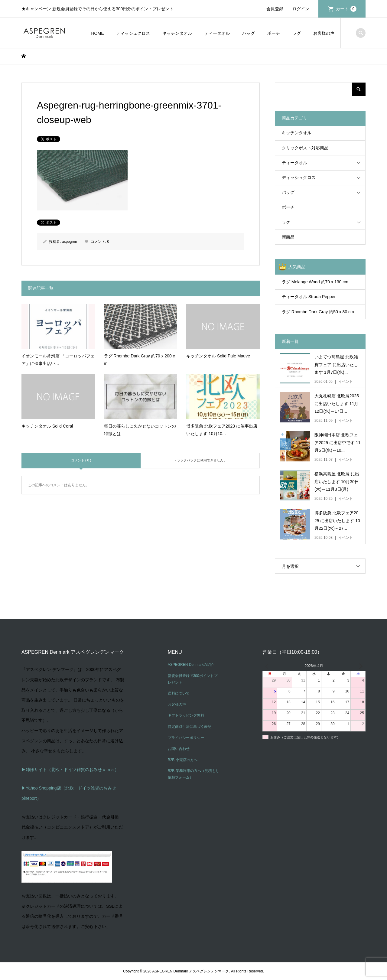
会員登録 (275, 9)
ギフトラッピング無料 (186, 715)
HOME (97, 33)
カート (346, 9)
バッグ (249, 33)
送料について (179, 693)
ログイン (301, 9)
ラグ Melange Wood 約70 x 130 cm (315, 282)
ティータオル (217, 33)
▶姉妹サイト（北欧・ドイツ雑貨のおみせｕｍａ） (70, 770)
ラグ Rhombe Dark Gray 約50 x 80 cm (318, 312)
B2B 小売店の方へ (183, 760)
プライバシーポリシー (186, 738)
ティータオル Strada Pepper (309, 297)
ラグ (297, 33)
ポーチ (274, 33)
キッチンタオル (177, 33)
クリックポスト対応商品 (305, 148)
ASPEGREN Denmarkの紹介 (191, 665)
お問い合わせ (179, 749)
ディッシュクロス (133, 33)
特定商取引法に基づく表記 (190, 727)
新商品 (288, 237)
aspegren (70, 242)
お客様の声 (324, 33)
